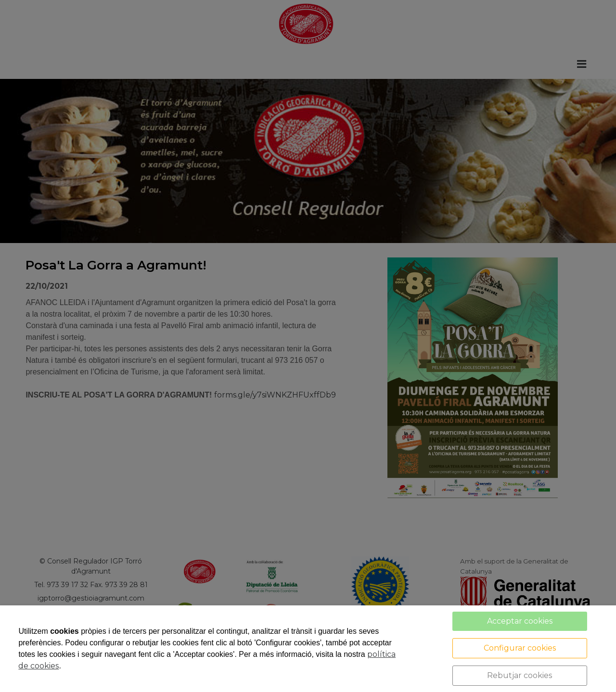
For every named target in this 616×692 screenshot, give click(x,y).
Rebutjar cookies (520, 675)
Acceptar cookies (520, 621)
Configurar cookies (520, 648)
